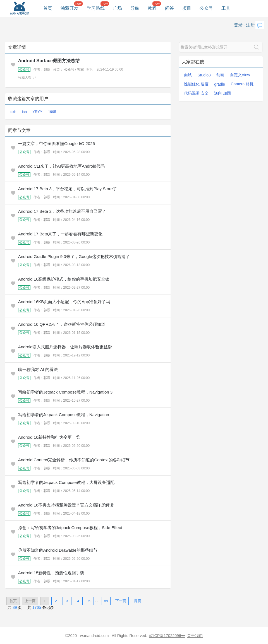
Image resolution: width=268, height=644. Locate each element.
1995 (52, 112)
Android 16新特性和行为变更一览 (49, 437)
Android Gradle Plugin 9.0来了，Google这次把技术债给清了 (74, 256)
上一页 (30, 601)
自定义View (240, 75)
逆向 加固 (222, 93)
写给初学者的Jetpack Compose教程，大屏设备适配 (66, 482)
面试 (188, 75)
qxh (13, 112)
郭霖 (47, 69)
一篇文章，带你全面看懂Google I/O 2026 (57, 143)
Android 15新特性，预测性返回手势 (51, 573)
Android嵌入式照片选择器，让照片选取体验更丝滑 (65, 347)
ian (24, 112)
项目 (187, 8)
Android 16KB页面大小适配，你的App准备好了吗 (64, 302)
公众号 (206, 8)
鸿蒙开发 (70, 8)
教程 (152, 8)
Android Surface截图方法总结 (49, 61)
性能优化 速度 (196, 84)
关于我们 (195, 636)
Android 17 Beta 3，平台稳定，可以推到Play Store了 (68, 189)
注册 (250, 25)
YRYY (37, 112)
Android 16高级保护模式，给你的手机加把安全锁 (64, 279)
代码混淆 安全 (196, 93)
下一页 (121, 601)
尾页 (138, 601)
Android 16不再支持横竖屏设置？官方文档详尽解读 (66, 505)
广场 (118, 8)
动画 (220, 75)
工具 (226, 8)
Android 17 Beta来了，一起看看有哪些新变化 (60, 234)
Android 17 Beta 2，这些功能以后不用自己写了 (62, 211)
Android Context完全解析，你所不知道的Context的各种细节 (74, 460)
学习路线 (96, 8)
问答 (169, 8)
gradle (220, 84)
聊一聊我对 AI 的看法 (38, 369)
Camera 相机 (242, 84)
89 (106, 601)
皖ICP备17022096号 (167, 636)
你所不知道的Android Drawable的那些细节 (58, 550)
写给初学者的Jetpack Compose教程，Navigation (64, 415)
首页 (48, 8)
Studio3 (204, 75)
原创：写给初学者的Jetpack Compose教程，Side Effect (70, 528)
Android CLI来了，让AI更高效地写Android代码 (61, 166)
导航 (135, 8)
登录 (238, 25)
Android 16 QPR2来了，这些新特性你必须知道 (62, 324)
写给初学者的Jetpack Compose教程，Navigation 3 (65, 392)
